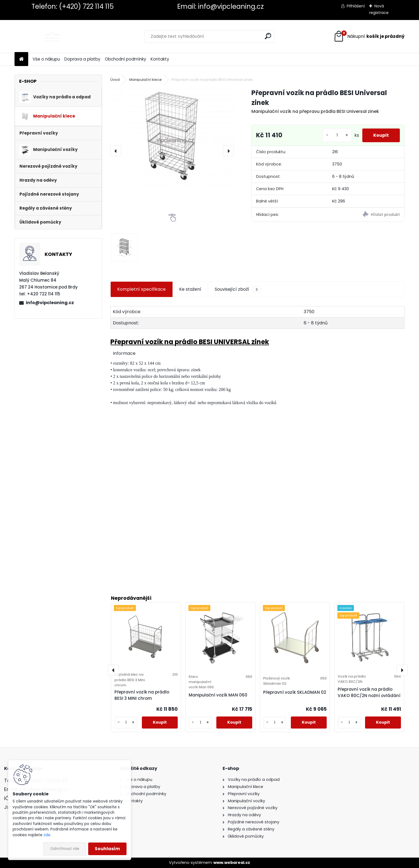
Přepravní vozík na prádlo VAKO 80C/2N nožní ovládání (369, 692)
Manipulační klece (146, 80)
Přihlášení (356, 6)
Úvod (115, 80)
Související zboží (238, 289)
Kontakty (160, 59)
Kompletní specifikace (141, 289)
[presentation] (116, 151)
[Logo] (52, 36)
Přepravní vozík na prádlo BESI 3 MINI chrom (142, 695)
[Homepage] (21, 59)
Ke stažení (190, 289)
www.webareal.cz (232, 863)
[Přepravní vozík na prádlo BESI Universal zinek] (172, 137)
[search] (268, 36)
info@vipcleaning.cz (50, 303)
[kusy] (337, 135)
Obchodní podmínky (126, 59)
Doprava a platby (82, 59)
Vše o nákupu (46, 59)
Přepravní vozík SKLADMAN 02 (295, 692)
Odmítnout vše (65, 849)
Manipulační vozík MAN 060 (218, 695)
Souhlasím (107, 849)
